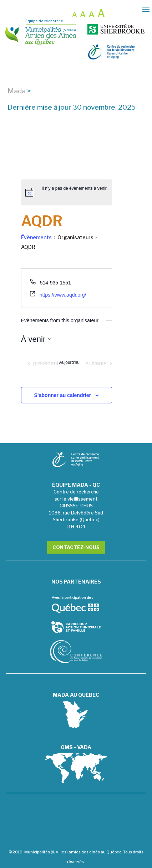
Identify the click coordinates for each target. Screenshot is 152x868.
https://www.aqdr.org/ (63, 295)
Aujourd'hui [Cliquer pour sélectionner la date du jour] (70, 362)
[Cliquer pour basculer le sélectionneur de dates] (36, 339)
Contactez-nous (76, 547)
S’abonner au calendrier (63, 395)
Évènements (36, 237)
